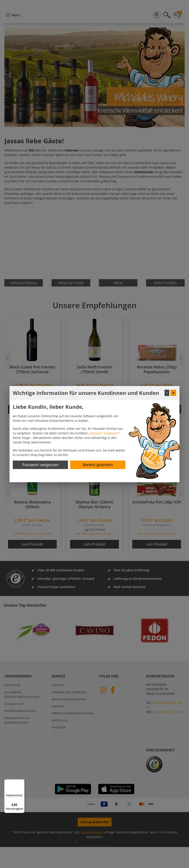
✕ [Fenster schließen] (173, 393)
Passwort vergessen (104, 433)
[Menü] (22, 782)
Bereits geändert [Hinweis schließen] (98, 465)
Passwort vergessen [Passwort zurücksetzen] (40, 465)
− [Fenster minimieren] (167, 393)
